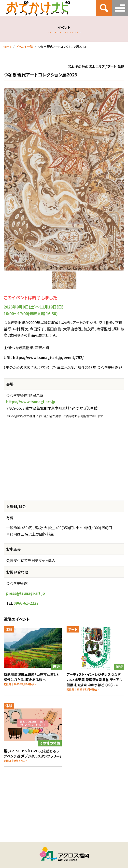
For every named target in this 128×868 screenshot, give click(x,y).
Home (7, 46)
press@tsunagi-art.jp (26, 593)
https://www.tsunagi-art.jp (31, 402)
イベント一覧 (25, 46)
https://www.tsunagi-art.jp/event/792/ (48, 357)
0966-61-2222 (26, 603)
